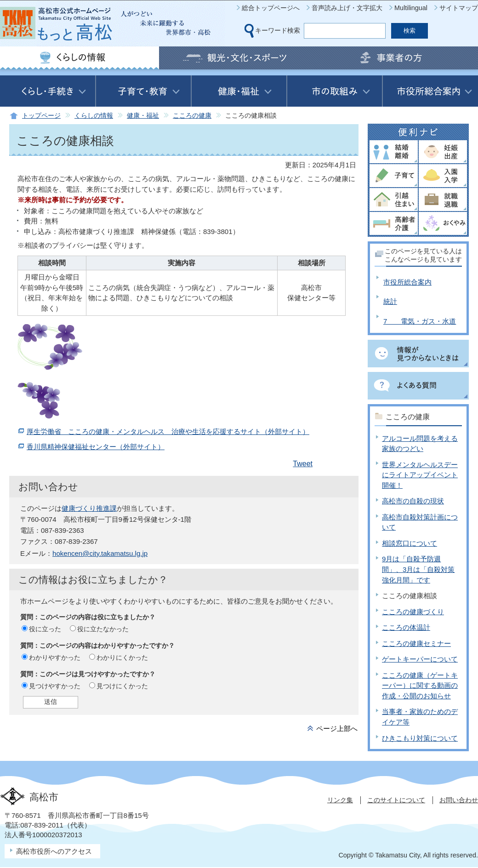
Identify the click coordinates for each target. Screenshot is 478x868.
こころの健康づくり (413, 612)
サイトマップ (459, 8)
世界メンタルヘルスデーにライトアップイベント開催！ (420, 475)
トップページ (41, 116)
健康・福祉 (143, 116)
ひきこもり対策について (420, 738)
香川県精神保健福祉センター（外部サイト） (96, 447)
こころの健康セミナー (416, 643)
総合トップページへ (271, 8)
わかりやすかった (55, 657)
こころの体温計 (406, 627)
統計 (390, 301)
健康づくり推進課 (89, 508)
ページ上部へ (337, 728)
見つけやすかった (55, 686)
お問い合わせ (459, 800)
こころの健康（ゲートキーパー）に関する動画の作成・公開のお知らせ (420, 685)
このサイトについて (396, 800)
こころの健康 (192, 116)
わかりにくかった (122, 657)
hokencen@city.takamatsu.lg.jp (100, 553)
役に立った (45, 629)
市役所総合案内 (407, 282)
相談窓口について (410, 543)
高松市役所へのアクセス (54, 851)
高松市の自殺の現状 (413, 501)
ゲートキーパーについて (420, 659)
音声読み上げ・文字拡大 (347, 8)
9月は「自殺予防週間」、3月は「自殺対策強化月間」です (418, 569)
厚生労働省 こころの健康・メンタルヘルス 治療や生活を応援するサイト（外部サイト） (168, 431)
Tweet (303, 464)
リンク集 (340, 800)
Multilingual (411, 8)
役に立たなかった (103, 629)
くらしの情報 (94, 116)
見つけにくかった (122, 686)
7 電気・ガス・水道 (420, 321)
